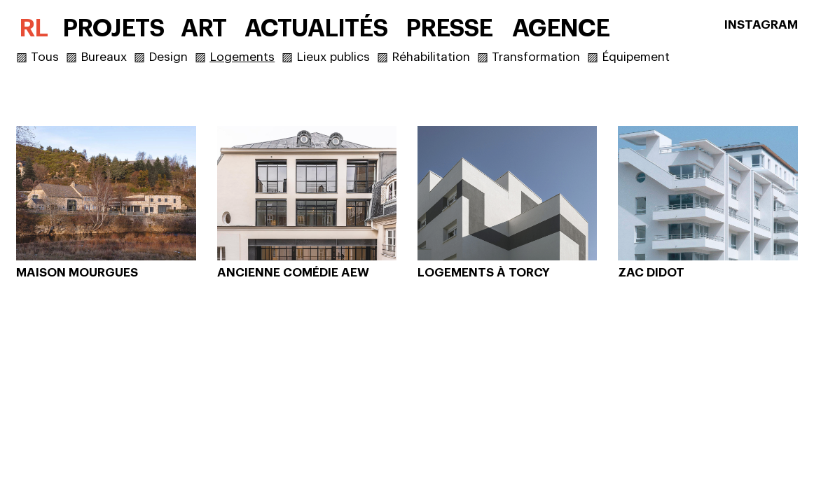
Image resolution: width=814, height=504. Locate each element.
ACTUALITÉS (316, 28)
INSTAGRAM (761, 25)
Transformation (536, 57)
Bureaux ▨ (115, 57)
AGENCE (561, 28)
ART (203, 28)
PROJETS (113, 28)
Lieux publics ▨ (344, 57)
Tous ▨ (56, 57)
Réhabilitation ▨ (442, 57)
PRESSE (449, 28)
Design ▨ (179, 57)
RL (33, 28)
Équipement (636, 57)
